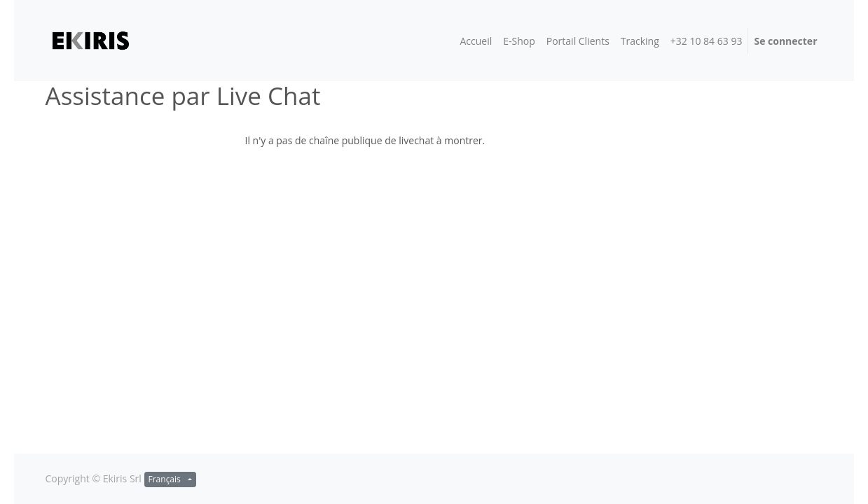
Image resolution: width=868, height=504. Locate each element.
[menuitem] (476, 41)
